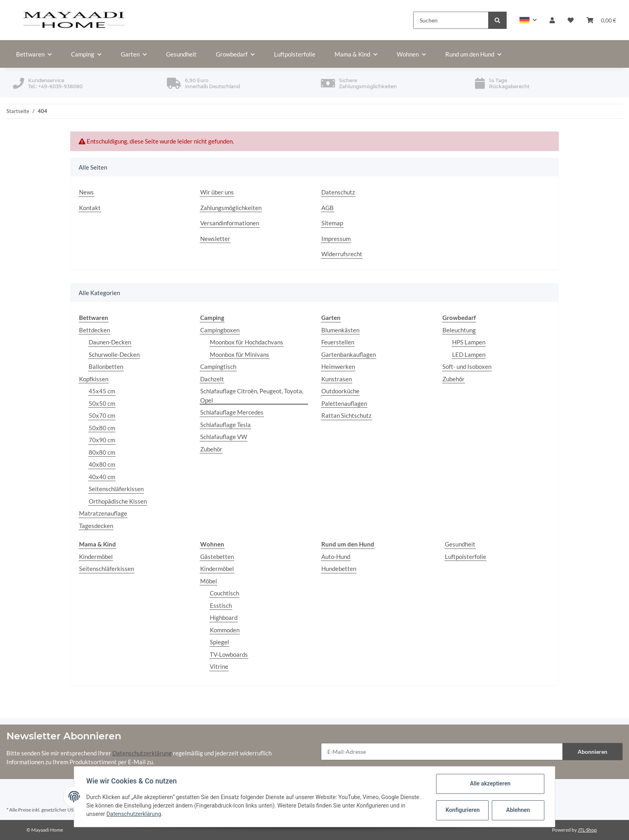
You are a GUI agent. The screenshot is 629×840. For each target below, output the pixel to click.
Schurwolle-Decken (114, 354)
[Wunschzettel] (571, 20)
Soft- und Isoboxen (467, 366)
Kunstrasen (337, 379)
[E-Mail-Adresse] (442, 752)
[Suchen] (451, 20)
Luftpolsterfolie (466, 557)
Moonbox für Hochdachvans (247, 342)
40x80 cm (102, 464)
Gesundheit (460, 544)
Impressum (336, 239)
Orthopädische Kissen (118, 501)
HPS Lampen (469, 342)
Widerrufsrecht (342, 254)
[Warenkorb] (601, 20)
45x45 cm (102, 391)
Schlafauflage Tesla (225, 425)
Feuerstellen (338, 342)
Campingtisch (218, 366)
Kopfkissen (94, 379)
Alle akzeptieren (489, 783)
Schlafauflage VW (224, 437)
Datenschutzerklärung (142, 753)
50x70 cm (102, 415)
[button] (528, 20)
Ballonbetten (106, 366)
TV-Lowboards (229, 654)
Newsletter (215, 239)
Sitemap (332, 223)
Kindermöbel (96, 557)
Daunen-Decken (110, 342)
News (86, 192)
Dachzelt (212, 379)
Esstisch (221, 605)
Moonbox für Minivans (239, 354)
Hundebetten (339, 569)
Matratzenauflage (103, 513)
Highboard (224, 617)
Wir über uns (217, 192)
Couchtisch (224, 593)
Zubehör (211, 449)
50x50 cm (102, 403)
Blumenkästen (340, 330)
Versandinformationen (230, 223)
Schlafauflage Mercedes (232, 412)
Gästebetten (217, 557)
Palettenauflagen (344, 403)
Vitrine (219, 666)
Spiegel (219, 642)
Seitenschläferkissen (116, 489)
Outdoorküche (340, 391)
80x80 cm (102, 452)
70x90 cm (102, 440)
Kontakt (90, 208)
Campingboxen (220, 330)
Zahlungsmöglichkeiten (231, 208)
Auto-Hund (336, 557)
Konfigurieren (462, 810)
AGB (328, 208)
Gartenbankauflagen (349, 354)
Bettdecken (94, 330)
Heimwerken (338, 366)
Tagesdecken (96, 526)
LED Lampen (469, 354)
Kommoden (225, 630)
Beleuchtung (459, 330)
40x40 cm (102, 477)
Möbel (209, 581)
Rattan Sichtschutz (346, 415)
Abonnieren (592, 752)
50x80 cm (102, 428)
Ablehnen (517, 810)
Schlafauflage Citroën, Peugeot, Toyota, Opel (252, 396)
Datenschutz (338, 192)
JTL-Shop (587, 830)
